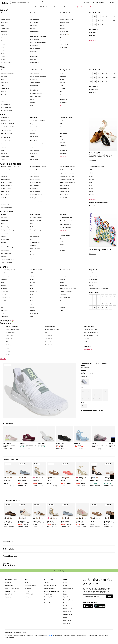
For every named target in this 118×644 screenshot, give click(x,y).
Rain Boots (4, 153)
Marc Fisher (4, 301)
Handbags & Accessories (12, 345)
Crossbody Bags (5, 227)
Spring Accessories (66, 218)
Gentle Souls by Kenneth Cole (68, 288)
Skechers (62, 142)
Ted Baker (63, 307)
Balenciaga (63, 276)
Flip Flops (33, 28)
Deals (92, 7)
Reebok (91, 192)
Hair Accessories (35, 236)
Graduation (63, 28)
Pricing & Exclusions (93, 635)
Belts (32, 224)
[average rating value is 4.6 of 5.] (85, 373)
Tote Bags (3, 242)
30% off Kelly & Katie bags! (100, 250)
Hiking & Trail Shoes (6, 182)
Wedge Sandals (34, 32)
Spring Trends (64, 47)
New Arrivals (63, 38)
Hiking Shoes (4, 95)
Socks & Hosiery (35, 62)
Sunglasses (33, 252)
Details (104, 593)
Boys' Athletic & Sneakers (67, 173)
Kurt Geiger (63, 295)
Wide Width (93, 32)
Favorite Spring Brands (8, 270)
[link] (11, 445)
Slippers (3, 57)
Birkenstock (63, 76)
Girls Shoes (34, 118)
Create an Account (30, 585)
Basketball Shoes (35, 173)
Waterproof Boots (5, 104)
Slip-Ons (3, 101)
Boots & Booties (5, 19)
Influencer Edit (64, 32)
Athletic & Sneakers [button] (46, 7)
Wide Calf (92, 36)
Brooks (62, 79)
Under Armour (34, 313)
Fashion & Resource (50, 603)
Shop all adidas (85, 368)
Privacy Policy (8, 635)
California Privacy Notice (19, 635)
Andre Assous (64, 273)
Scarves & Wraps (35, 242)
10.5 (115, 21)
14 (99, 82)
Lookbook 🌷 (75, 7)
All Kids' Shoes (5, 138)
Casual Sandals (34, 16)
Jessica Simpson (5, 298)
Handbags (33, 59)
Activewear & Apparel (36, 217)
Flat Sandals (34, 25)
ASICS (91, 173)
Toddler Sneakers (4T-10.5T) (67, 176)
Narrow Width (94, 29)
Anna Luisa (92, 273)
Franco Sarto (4, 292)
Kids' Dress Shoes (96, 153)
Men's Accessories (66, 224)
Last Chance (88, 350)
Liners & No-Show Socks (7, 259)
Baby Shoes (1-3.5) (6, 121)
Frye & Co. (4, 295)
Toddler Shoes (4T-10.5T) (8, 124)
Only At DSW (93, 270)
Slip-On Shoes (34, 136)
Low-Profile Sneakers (7, 185)
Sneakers (66, 603)
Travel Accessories (35, 255)
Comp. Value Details (81, 635)
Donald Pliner (63, 285)
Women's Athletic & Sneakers (10, 167)
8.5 (99, 21)
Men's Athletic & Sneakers (38, 167)
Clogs (2, 25)
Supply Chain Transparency (41, 635)
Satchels (3, 236)
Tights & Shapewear (6, 263)
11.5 (95, 25)
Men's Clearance (50, 326)
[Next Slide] (113, 440)
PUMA (91, 188)
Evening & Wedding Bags (8, 230)
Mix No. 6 (92, 285)
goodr (61, 248)
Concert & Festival (65, 22)
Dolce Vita (4, 285)
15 (103, 82)
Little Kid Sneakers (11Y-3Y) (67, 179)
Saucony (33, 307)
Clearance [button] (84, 7)
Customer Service (11, 597)
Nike (61, 92)
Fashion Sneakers (6, 179)
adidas (62, 73)
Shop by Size (5, 118)
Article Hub (63, 16)
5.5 (103, 17)
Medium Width (94, 90)
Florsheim (62, 89)
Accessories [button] (57, 7)
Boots (2, 79)
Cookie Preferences (10, 638)
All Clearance (88, 346)
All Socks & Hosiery (7, 247)
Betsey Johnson (5, 276)
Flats (2, 38)
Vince (61, 310)
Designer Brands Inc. (50, 585)
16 (107, 82)
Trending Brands (65, 235)
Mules (2, 47)
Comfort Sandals (35, 19)
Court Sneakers (34, 39)
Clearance (92, 40)
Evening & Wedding (36, 230)
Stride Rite (63, 146)
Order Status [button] (9, 585)
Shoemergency (64, 44)
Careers (46, 582)
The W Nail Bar (49, 597)
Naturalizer (4, 304)
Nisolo (61, 301)
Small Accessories (35, 249)
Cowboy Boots (68, 615)
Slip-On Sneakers (35, 49)
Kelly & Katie (93, 282)
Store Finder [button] (9, 594)
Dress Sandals (34, 22)
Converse (62, 127)
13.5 (95, 82)
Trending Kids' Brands (66, 118)
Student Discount (49, 588)
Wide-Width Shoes (6, 107)
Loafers (3, 44)
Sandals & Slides (50, 345)
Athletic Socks (5, 250)
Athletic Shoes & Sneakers (38, 36)
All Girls (87, 342)
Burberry (62, 282)
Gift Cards (28, 597)
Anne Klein (4, 273)
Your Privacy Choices (56, 635)
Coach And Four (94, 276)
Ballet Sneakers (5, 173)
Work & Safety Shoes (7, 63)
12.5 (115, 78)
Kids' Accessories (65, 227)
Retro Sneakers (5, 192)
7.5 (91, 21)
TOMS (2, 313)
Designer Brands (65, 270)
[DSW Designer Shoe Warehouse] (5, 2)
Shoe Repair (48, 600)
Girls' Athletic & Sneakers (67, 170)
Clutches (3, 224)
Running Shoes (34, 45)
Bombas (62, 245)
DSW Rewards (29, 594)
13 (103, 25)
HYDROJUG (63, 251)
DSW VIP (27, 591)
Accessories (64, 99)
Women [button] (24, 7)
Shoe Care (33, 245)
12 (99, 25)
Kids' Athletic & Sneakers (67, 167)
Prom (61, 41)
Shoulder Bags (5, 239)
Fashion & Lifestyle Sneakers (38, 42)
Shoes (3, 13)
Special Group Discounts (52, 591)
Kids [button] (36, 7)
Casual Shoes (4, 22)
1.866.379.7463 (10, 591)
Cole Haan (63, 82)
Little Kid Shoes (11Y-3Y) (7, 127)
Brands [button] (66, 7)
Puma (61, 139)
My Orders (28, 588)
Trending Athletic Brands (97, 167)
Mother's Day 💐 (64, 35)
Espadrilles (4, 35)
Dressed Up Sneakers (36, 93)
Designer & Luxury (35, 227)
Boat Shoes (4, 76)
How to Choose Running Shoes (99, 203)
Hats (32, 239)
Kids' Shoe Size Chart (7, 133)
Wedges (3, 60)
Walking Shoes (34, 52)
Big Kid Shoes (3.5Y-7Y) (7, 130)
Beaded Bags (4, 221)
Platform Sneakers (6, 188)
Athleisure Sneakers (6, 170)
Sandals (3, 53)
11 (91, 25)
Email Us (8, 582)
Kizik (32, 288)
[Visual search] (41, 3)
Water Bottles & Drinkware (37, 258)
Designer (62, 25)
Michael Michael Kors (66, 298)
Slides (65, 585)
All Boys (87, 339)
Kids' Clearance (89, 326)
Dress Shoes (4, 32)
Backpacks (4, 217)
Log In (27, 582)
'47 (61, 238)
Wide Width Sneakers (7, 207)
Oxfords (32, 102)
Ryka (32, 304)
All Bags (3, 214)
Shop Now (93, 160)
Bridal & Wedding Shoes (66, 19)
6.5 (111, 17)
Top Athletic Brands (36, 270)
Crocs (61, 85)
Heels (2, 41)
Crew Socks (4, 256)
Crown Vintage (93, 279)
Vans (32, 316)
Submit (109, 596)
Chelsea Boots (68, 609)
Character (3, 147)
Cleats (3, 150)
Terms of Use (30, 635)
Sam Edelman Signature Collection (99, 288)
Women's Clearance (12, 326)
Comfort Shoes (5, 28)
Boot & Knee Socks (6, 253)
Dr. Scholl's (4, 288)
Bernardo (62, 279)
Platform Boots (68, 588)
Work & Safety (68, 621)
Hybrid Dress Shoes (36, 96)
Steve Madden (5, 310)
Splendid (62, 304)
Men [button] (30, 7)
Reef (61, 95)
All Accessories (35, 214)
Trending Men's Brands (67, 70)
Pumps (3, 50)
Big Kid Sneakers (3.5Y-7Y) (67, 182)
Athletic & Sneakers (6, 16)
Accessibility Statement (69, 635)
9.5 (107, 21)
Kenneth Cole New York (66, 292)
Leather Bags (4, 233)
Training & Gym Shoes (7, 201)
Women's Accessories (66, 221)
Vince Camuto (5, 316)
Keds (32, 285)
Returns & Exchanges (12, 588)
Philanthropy (48, 594)
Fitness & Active (35, 233)
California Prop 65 (104, 635)
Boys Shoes (34, 141)
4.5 (95, 17)
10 (111, 21)
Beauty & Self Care (36, 221)
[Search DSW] (27, 3)
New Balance (63, 133)
